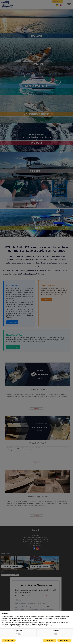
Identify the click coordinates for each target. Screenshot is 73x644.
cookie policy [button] (35, 620)
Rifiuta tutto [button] (50, 640)
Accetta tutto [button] (64, 640)
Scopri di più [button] (9, 640)
